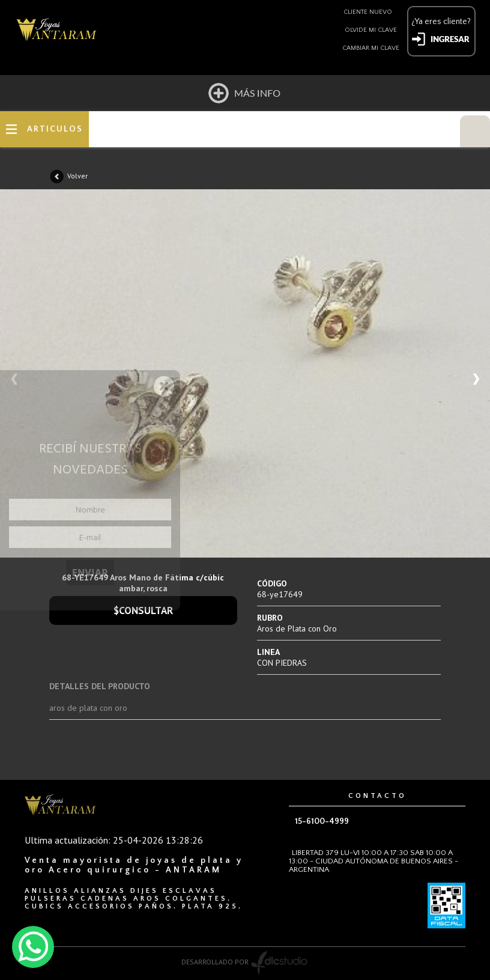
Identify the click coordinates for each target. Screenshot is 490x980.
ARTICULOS (55, 129)
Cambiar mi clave (371, 48)
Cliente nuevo (368, 12)
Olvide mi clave (371, 30)
